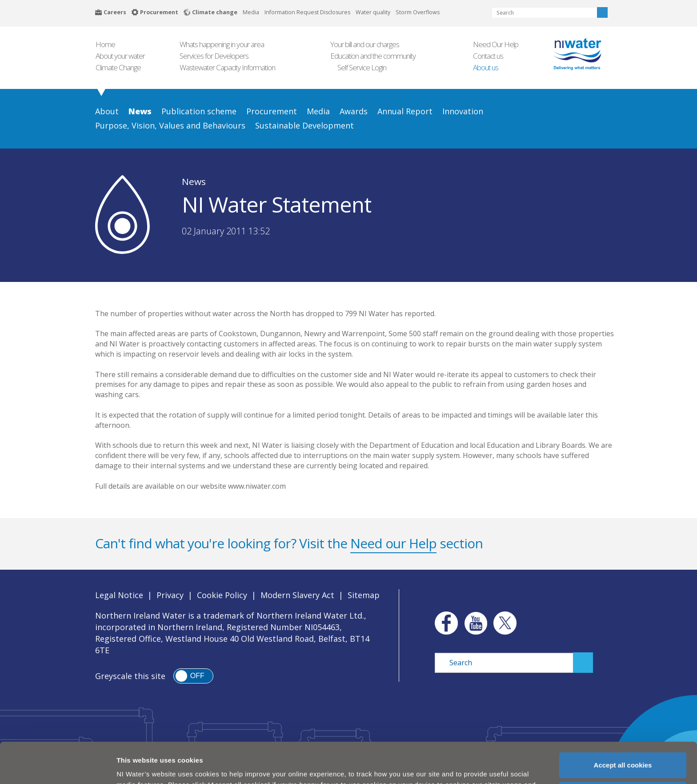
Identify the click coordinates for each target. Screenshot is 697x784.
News (194, 181)
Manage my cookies (623, 754)
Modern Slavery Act (297, 595)
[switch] (193, 676)
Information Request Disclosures (307, 12)
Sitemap (364, 595)
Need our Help (393, 543)
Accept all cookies (623, 724)
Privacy (170, 595)
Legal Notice (119, 595)
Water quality (373, 12)
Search (602, 12)
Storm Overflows (418, 12)
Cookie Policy (222, 595)
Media (251, 12)
